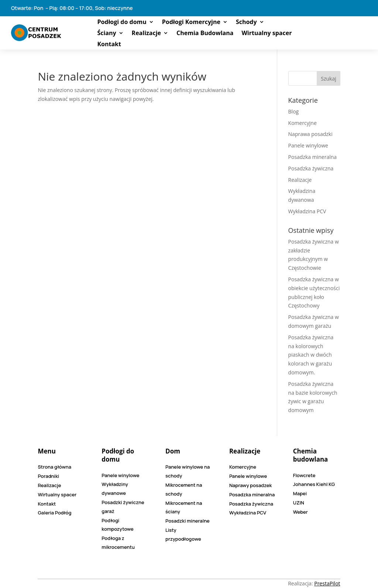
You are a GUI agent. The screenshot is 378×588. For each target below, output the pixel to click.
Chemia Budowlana (205, 34)
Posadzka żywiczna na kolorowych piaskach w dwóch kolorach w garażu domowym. (311, 355)
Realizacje (146, 34)
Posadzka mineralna (313, 157)
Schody (246, 23)
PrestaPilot (327, 583)
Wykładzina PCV (307, 211)
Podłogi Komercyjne (191, 23)
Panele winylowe (308, 145)
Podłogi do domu (122, 23)
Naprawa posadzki (310, 134)
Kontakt (109, 45)
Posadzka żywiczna (311, 168)
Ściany (106, 34)
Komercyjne (303, 123)
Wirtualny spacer (267, 34)
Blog (294, 111)
